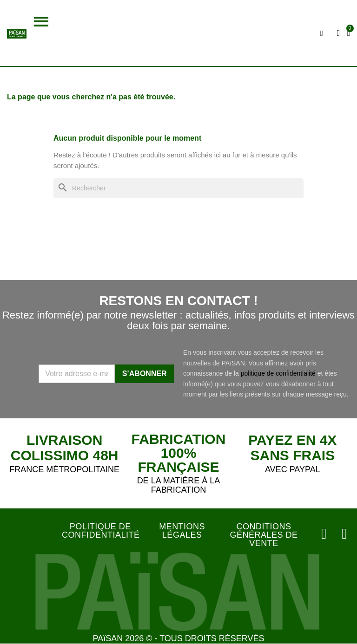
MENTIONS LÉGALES (182, 531)
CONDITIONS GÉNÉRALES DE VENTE (264, 535)
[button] (41, 21)
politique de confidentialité (278, 373)
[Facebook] (345, 534)
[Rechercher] (178, 188)
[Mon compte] (339, 33)
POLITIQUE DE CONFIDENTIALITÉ (101, 531)
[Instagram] (325, 534)
